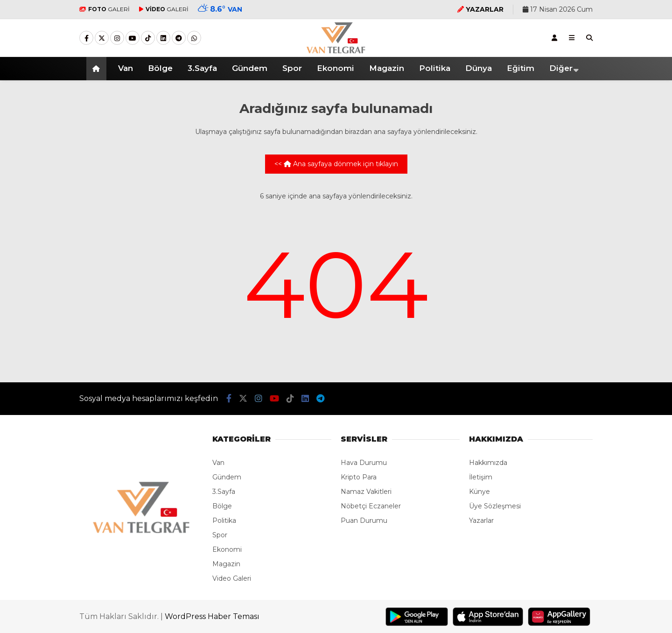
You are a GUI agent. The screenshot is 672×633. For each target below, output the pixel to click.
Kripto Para (359, 477)
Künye (479, 492)
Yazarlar (481, 520)
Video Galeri (232, 578)
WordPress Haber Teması (212, 616)
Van (126, 68)
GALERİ (105, 9)
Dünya (479, 68)
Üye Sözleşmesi (495, 506)
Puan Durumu (364, 520)
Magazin (387, 68)
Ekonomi (336, 68)
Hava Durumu (364, 463)
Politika (435, 68)
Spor (292, 68)
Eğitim (521, 68)
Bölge (160, 68)
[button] (98, 69)
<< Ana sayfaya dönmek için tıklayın (336, 164)
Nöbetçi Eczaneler (371, 506)
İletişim (481, 477)
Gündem (250, 68)
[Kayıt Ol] (554, 38)
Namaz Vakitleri (366, 492)
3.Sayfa (202, 68)
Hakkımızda (488, 463)
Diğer (561, 68)
